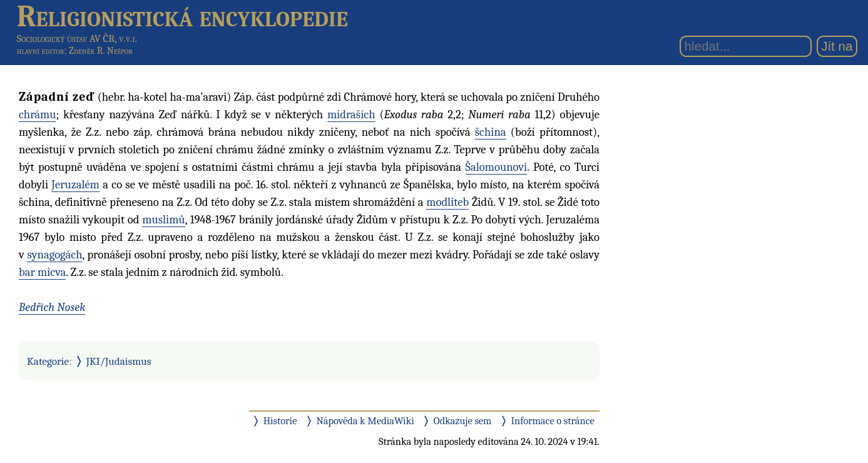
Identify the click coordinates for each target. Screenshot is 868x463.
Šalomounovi (497, 167)
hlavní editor (41, 51)
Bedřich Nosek (52, 307)
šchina (491, 132)
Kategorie (48, 361)
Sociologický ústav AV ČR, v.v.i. (77, 38)
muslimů (163, 220)
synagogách (54, 255)
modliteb (447, 202)
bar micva (42, 272)
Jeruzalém (75, 185)
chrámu (37, 114)
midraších (351, 114)
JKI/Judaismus (119, 361)
